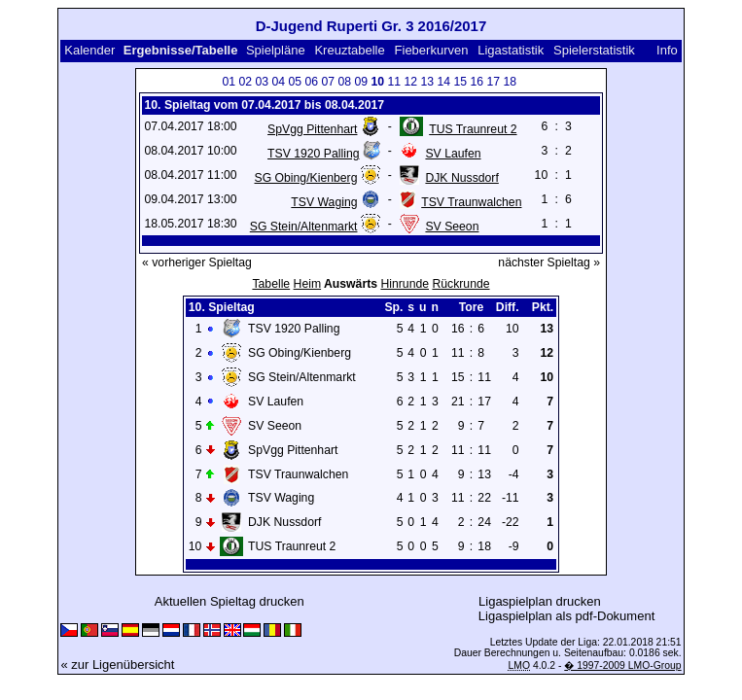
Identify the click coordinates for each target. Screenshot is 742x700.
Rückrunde (460, 284)
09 (362, 82)
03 (263, 82)
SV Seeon (452, 227)
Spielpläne (276, 50)
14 (444, 82)
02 (246, 82)
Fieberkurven (432, 50)
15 (461, 82)
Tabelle (271, 284)
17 (494, 82)
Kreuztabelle (349, 50)
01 (230, 82)
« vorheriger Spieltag (197, 262)
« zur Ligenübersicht (117, 665)
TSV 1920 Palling (313, 154)
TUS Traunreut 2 (473, 129)
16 (477, 82)
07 (329, 82)
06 (312, 82)
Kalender (89, 50)
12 (411, 82)
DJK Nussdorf (461, 178)
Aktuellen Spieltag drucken (230, 601)
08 (345, 82)
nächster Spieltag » (549, 262)
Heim (308, 284)
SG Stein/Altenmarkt (304, 227)
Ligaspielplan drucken (540, 601)
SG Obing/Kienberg (306, 178)
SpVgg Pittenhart (312, 129)
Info (667, 50)
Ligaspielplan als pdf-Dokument (566, 616)
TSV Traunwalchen (471, 202)
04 (279, 82)
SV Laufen (453, 154)
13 (428, 82)
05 (296, 82)
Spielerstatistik (594, 50)
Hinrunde (405, 284)
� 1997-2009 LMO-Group (622, 665)
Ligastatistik (511, 50)
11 (395, 82)
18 (511, 82)
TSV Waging (324, 202)
